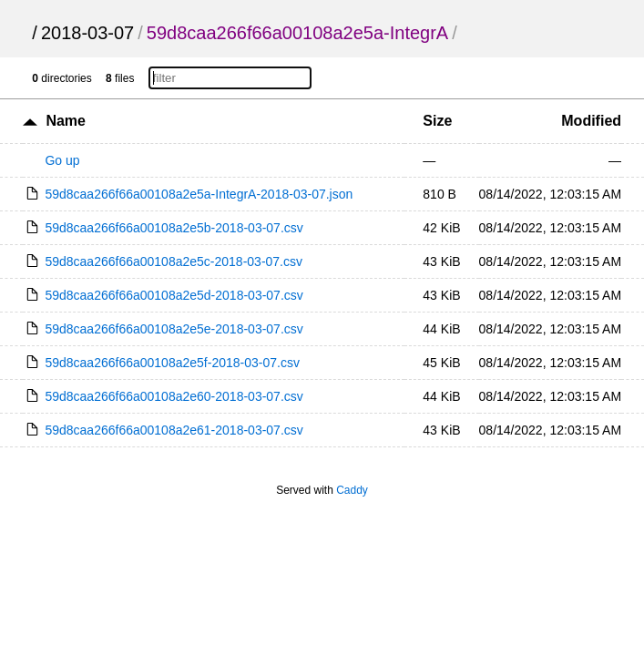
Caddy (352, 490)
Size (437, 121)
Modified (591, 121)
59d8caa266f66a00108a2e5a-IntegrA (297, 33)
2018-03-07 (87, 33)
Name (66, 121)
